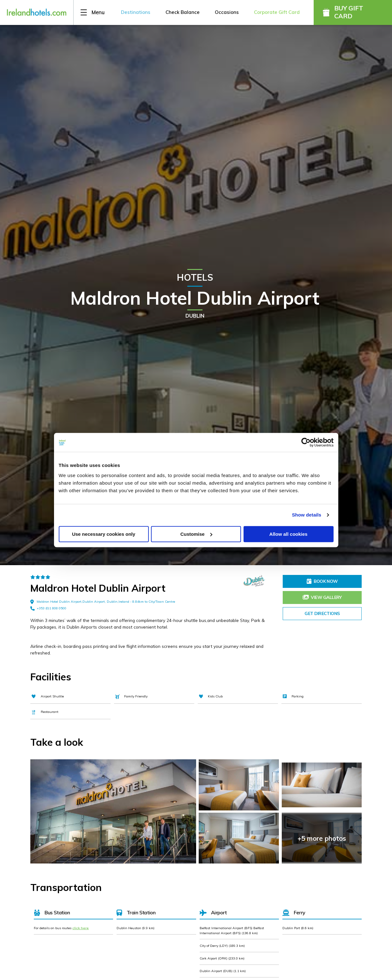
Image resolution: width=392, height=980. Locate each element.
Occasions (227, 12)
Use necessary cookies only (104, 534)
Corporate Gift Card (277, 12)
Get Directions (322, 613)
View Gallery (322, 597)
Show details (307, 515)
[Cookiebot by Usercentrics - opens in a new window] (306, 442)
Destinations (136, 12)
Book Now (322, 581)
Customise (196, 534)
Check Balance (183, 12)
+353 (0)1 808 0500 (48, 608)
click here (81, 928)
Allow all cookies (289, 534)
